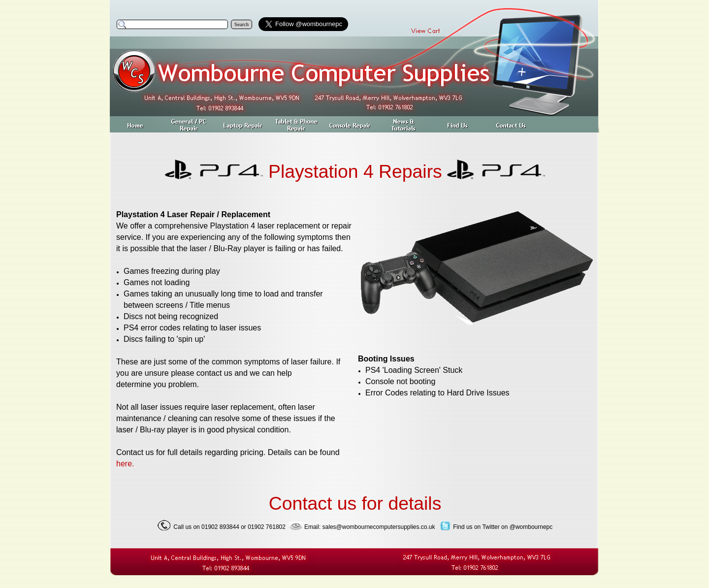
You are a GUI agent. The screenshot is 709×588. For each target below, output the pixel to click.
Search (242, 24)
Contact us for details (355, 503)
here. (125, 464)
